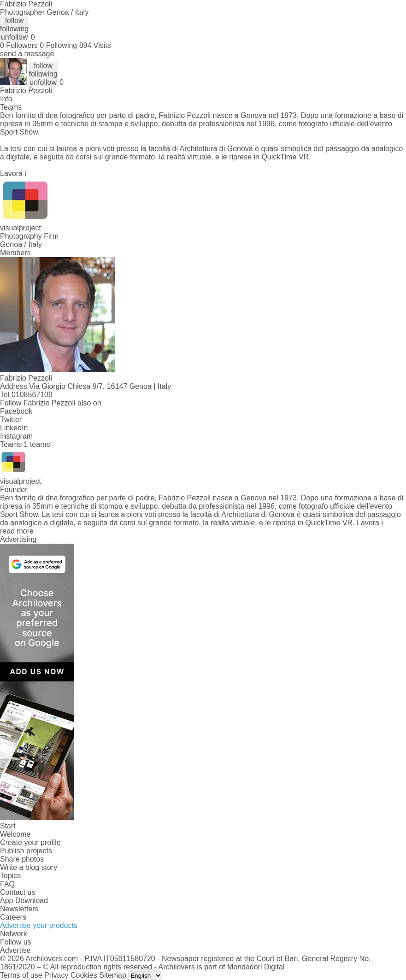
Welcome (15, 834)
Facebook (16, 411)
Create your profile (30, 842)
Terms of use (21, 975)
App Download (24, 901)
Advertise (15, 950)
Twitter (11, 420)
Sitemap (113, 975)
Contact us (18, 892)
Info (6, 99)
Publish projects (26, 851)
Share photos (22, 859)
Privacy (56, 975)
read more (17, 531)
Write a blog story (29, 867)
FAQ (7, 884)
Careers (13, 917)
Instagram (16, 436)
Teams (11, 107)
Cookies (84, 975)
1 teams (37, 444)
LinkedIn (14, 428)
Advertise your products (39, 925)
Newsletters (19, 909)
